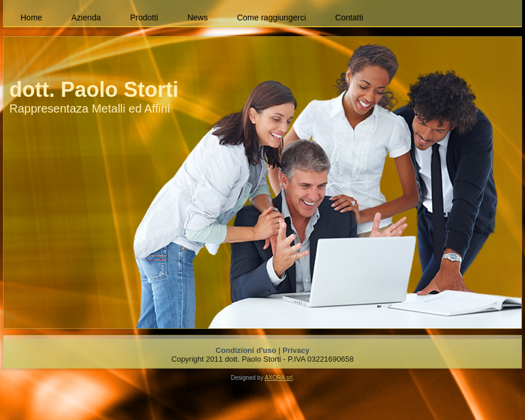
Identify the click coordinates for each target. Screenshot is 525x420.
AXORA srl (279, 378)
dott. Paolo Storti (94, 90)
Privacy (296, 350)
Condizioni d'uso (246, 350)
